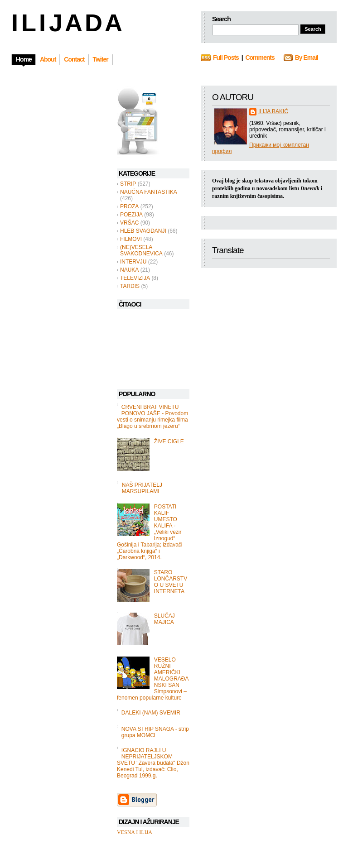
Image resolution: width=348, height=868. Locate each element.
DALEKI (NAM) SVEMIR (151, 713)
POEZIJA (131, 215)
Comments (260, 58)
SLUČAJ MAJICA (164, 619)
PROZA (129, 206)
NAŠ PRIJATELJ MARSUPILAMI (142, 488)
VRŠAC (129, 223)
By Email (307, 58)
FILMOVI (131, 239)
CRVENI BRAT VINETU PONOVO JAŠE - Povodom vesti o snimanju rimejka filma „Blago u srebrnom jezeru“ (152, 417)
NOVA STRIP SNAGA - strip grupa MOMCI (155, 732)
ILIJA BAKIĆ (273, 111)
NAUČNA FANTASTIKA (149, 192)
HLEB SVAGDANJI (143, 231)
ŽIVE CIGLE (169, 441)
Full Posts (226, 58)
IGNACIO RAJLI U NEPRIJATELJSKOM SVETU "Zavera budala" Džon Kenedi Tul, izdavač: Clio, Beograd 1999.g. (153, 763)
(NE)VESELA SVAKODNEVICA (141, 250)
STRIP (128, 184)
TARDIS (130, 286)
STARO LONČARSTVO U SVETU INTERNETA (171, 582)
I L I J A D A (66, 23)
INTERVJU (133, 262)
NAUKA (129, 270)
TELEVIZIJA (135, 278)
